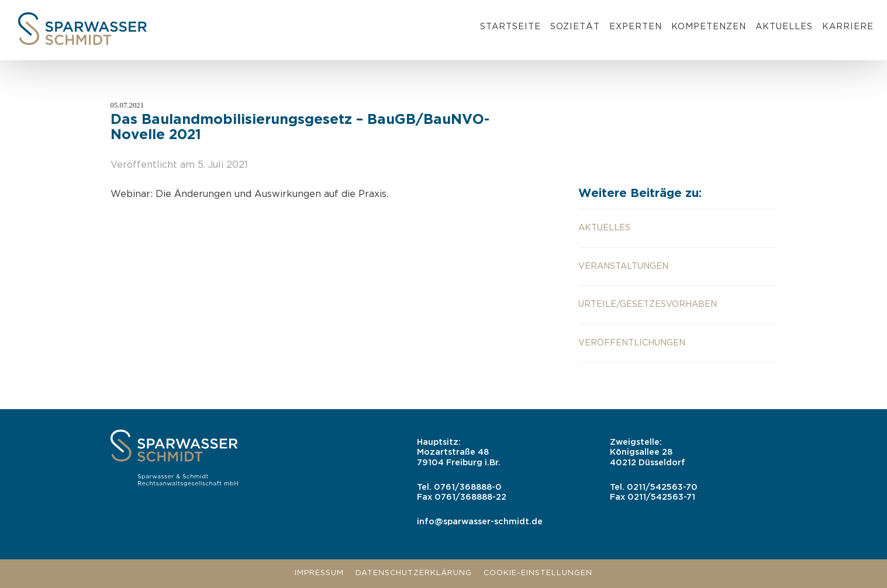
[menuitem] (510, 29)
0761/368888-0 (468, 487)
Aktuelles (784, 27)
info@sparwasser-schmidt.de (480, 522)
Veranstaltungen (623, 266)
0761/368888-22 (470, 497)
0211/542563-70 (662, 487)
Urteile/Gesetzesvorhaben (648, 304)
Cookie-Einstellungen (538, 573)
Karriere (848, 27)
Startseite (510, 27)
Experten (636, 27)
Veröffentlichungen (632, 343)
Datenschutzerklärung (414, 573)
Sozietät (575, 27)
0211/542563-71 (661, 497)
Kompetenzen (709, 27)
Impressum (319, 573)
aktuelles (604, 228)
